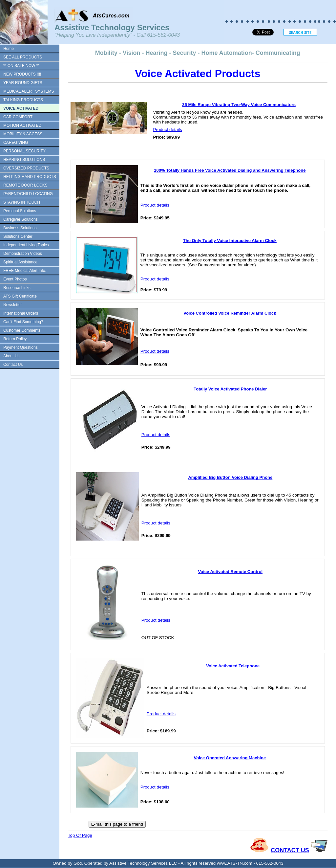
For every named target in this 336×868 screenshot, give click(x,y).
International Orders (21, 313)
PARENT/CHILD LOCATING (28, 194)
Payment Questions (21, 347)
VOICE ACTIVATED (21, 108)
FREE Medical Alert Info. (25, 271)
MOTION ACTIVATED (22, 125)
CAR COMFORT (18, 117)
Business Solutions (20, 228)
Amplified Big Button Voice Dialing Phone (230, 477)
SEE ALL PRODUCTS (23, 57)
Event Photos (15, 279)
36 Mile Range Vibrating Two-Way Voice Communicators (239, 105)
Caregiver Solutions (21, 219)
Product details (167, 130)
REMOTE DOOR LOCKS (25, 185)
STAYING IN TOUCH (22, 202)
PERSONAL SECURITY (24, 151)
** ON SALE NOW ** (21, 66)
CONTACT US (290, 850)
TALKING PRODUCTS (23, 100)
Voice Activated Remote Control (230, 572)
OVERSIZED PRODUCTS (26, 168)
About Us (11, 356)
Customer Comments (22, 330)
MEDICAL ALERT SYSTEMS (29, 91)
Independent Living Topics (26, 245)
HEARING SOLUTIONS (24, 160)
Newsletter (13, 305)
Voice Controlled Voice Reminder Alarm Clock (230, 313)
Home (9, 49)
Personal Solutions (20, 211)
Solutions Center (18, 236)
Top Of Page (80, 835)
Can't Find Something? (23, 322)
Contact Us (13, 365)
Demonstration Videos (23, 254)
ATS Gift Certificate (20, 296)
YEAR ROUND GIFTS (23, 83)
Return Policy (15, 339)
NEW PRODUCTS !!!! (22, 74)
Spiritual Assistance (20, 262)
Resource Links (17, 288)
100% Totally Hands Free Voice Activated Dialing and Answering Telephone (230, 170)
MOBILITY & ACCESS (23, 134)
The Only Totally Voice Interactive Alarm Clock (230, 241)
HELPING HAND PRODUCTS (30, 177)
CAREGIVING (16, 143)
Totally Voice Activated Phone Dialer (230, 389)
